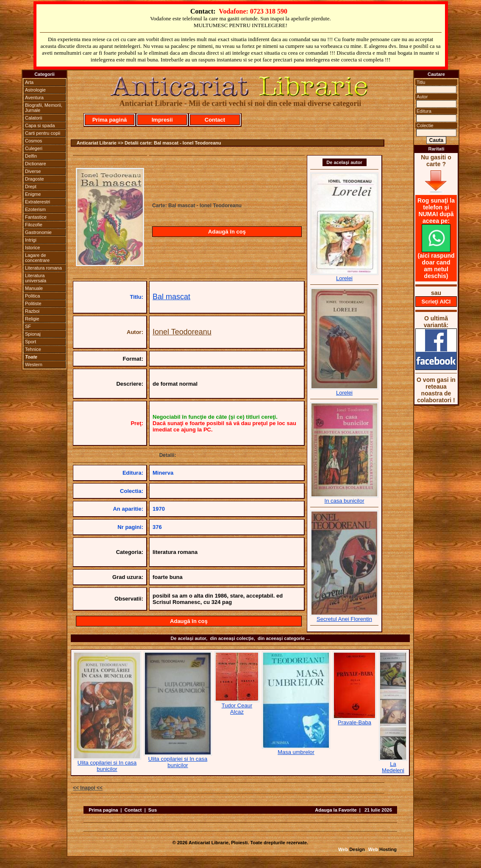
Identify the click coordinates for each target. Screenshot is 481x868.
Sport (31, 342)
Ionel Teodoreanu (182, 332)
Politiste (33, 303)
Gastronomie (38, 232)
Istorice (32, 248)
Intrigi (31, 240)
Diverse (33, 171)
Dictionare (36, 164)
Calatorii (33, 118)
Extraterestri (38, 202)
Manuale (34, 288)
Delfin (31, 156)
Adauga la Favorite (336, 810)
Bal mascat (171, 297)
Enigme (33, 194)
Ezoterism (35, 209)
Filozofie (34, 225)
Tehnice (33, 349)
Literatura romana (43, 268)
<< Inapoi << (88, 788)
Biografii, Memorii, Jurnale (44, 108)
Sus (153, 810)
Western (34, 364)
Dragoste (35, 179)
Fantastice (36, 217)
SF (28, 326)
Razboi (32, 311)
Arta (29, 82)
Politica (32, 296)
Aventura (34, 97)
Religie (32, 319)
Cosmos (33, 141)
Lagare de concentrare (37, 258)
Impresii (162, 120)
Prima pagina (103, 810)
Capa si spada (40, 125)
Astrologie (35, 90)
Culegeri (34, 148)
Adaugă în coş (227, 232)
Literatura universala (36, 278)
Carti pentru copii (43, 133)
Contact (215, 120)
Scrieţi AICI (436, 302)
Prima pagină (110, 120)
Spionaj (33, 334)
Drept (31, 186)
